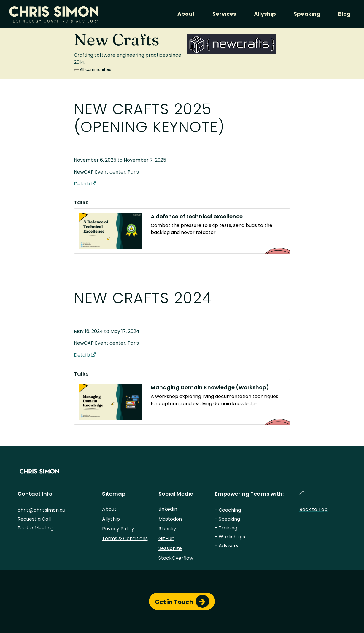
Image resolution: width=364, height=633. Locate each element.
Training (228, 528)
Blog (344, 14)
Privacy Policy (118, 529)
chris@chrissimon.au (41, 510)
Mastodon (170, 519)
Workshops (232, 537)
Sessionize (170, 548)
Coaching (230, 510)
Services (224, 14)
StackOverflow (176, 558)
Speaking (307, 14)
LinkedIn (168, 509)
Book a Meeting (35, 528)
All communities (93, 70)
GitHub (166, 539)
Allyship (265, 14)
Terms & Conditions (125, 539)
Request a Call (34, 519)
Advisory (229, 546)
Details (85, 184)
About (186, 14)
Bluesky (167, 529)
